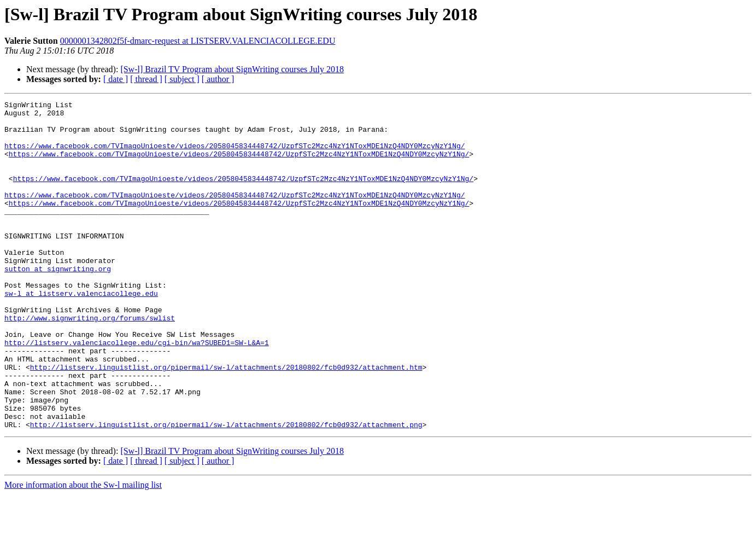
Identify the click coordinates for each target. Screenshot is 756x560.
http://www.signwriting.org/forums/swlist (90, 362)
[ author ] (218, 79)
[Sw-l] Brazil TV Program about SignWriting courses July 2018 (232, 69)
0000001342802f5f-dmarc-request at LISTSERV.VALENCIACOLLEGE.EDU (198, 41)
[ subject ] (182, 79)
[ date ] (116, 79)
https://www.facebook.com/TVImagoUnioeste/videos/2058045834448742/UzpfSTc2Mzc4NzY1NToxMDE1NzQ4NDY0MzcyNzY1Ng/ (235, 155)
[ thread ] (146, 79)
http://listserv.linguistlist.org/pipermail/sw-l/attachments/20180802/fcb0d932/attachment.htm (226, 421)
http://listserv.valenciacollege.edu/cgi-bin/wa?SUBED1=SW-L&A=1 (137, 392)
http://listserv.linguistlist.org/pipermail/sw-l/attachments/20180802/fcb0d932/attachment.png (226, 490)
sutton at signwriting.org (58, 303)
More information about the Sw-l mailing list (83, 550)
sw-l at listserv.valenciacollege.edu (81, 332)
